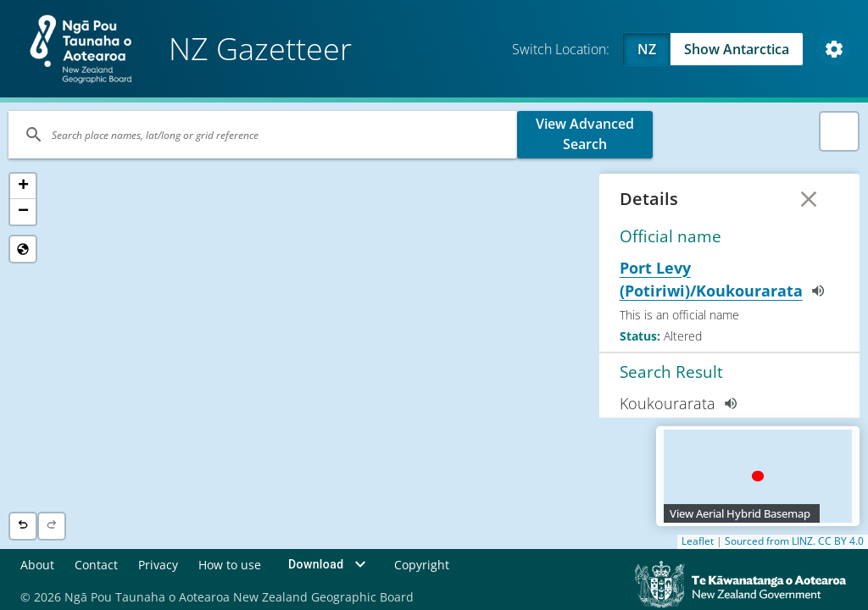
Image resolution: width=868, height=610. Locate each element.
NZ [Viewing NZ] (647, 49)
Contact (96, 564)
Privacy (158, 564)
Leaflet (698, 541)
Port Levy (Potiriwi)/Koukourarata (725, 279)
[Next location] (52, 526)
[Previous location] (23, 526)
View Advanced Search (585, 134)
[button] (23, 186)
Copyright (422, 564)
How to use (230, 564)
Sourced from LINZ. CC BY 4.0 (794, 541)
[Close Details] (809, 199)
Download (329, 564)
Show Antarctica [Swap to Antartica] (737, 49)
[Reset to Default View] (23, 249)
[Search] (263, 135)
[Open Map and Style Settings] (834, 49)
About (37, 564)
